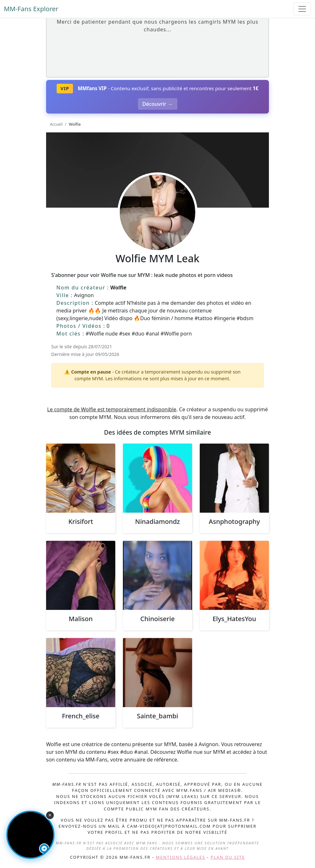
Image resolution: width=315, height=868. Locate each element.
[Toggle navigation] (302, 9)
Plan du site (228, 857)
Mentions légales (181, 857)
